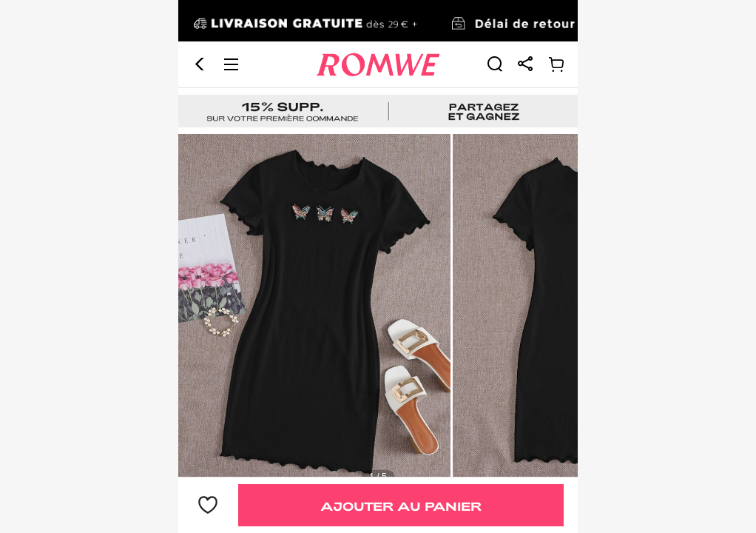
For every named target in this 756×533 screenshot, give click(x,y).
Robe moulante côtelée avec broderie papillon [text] (283, 457)
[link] (495, 22)
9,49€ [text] (210, 432)
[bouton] (208, 506)
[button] (200, 23)
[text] (378, 228)
